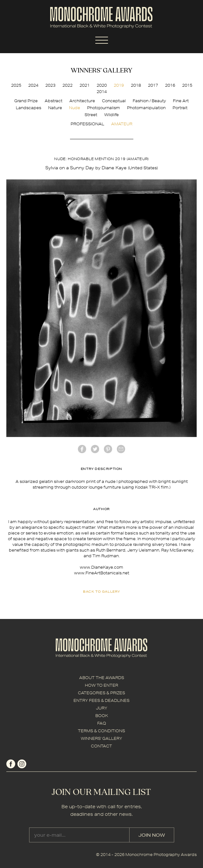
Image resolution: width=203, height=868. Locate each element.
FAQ (102, 723)
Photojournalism (104, 108)
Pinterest (108, 449)
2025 (16, 85)
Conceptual (114, 101)
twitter (95, 449)
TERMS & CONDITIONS (101, 731)
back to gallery (101, 591)
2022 (67, 85)
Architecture (82, 101)
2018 (136, 85)
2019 (119, 85)
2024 (33, 85)
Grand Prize (26, 101)
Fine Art (181, 101)
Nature (55, 108)
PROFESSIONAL (87, 124)
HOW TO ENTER (101, 685)
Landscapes (29, 108)
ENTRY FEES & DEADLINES (101, 700)
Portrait (180, 108)
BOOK (102, 716)
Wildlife (111, 115)
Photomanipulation (146, 108)
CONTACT (101, 746)
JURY (102, 708)
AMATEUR (122, 124)
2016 (170, 85)
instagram (22, 764)
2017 (153, 85)
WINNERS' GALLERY (101, 738)
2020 (102, 85)
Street (91, 115)
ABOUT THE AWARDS (102, 678)
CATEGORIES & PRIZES (101, 693)
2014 (102, 92)
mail (121, 449)
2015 (187, 85)
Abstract (54, 101)
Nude (75, 108)
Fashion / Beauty (149, 101)
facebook (82, 449)
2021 (85, 85)
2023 (50, 85)
